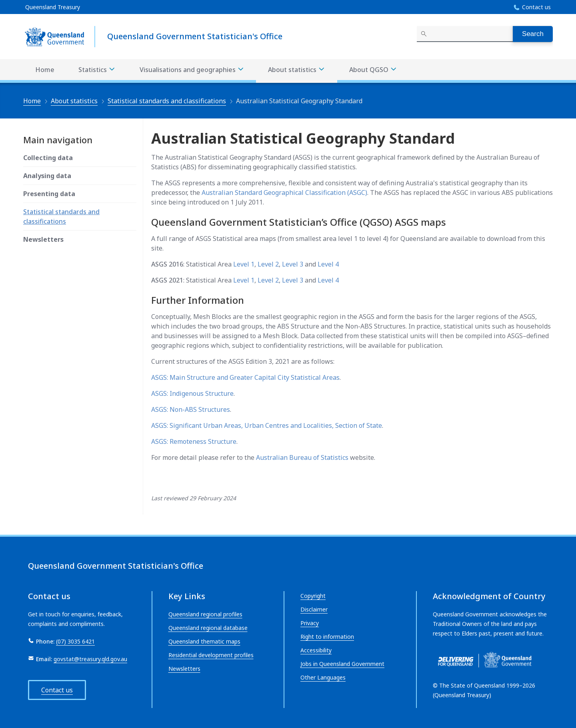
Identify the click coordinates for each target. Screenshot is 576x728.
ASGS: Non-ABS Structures (191, 409)
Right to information (327, 637)
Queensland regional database (208, 628)
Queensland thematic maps (204, 641)
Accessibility (316, 650)
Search (533, 34)
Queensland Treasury (53, 7)
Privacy (310, 623)
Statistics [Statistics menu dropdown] (97, 70)
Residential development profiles (211, 655)
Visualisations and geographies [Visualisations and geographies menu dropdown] (192, 70)
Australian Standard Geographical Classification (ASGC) (284, 193)
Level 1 (244, 264)
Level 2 (268, 264)
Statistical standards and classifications (167, 101)
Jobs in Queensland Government (342, 664)
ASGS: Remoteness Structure (194, 441)
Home (45, 70)
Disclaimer (314, 609)
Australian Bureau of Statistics (302, 457)
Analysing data (47, 176)
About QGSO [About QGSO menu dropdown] (373, 70)
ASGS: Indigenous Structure (192, 393)
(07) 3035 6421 (75, 641)
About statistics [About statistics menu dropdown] (297, 70)
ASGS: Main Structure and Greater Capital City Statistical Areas (245, 377)
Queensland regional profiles (205, 614)
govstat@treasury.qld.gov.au (90, 659)
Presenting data (49, 194)
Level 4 (328, 264)
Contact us (536, 7)
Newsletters (43, 239)
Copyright (313, 596)
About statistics (74, 101)
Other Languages (323, 677)
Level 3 (293, 264)
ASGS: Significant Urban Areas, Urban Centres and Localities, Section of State (267, 425)
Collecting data (48, 158)
